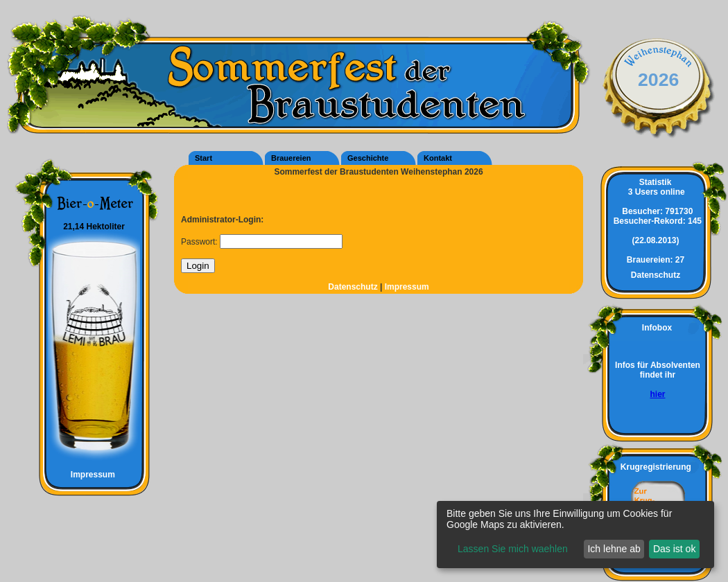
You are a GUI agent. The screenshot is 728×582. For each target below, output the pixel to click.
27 (656, 260)
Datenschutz (354, 287)
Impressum (87, 475)
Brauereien (291, 158)
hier (657, 394)
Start (203, 158)
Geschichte (368, 158)
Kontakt (438, 158)
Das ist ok (674, 549)
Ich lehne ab (614, 549)
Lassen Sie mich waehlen (513, 549)
